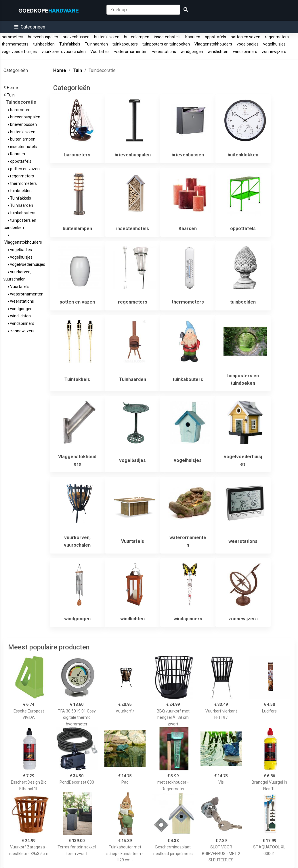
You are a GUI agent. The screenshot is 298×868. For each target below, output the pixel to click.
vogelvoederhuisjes (19, 52)
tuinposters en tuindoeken (166, 44)
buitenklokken (107, 37)
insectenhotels (167, 37)
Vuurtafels (100, 52)
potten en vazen (246, 37)
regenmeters (277, 37)
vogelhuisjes (274, 44)
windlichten (218, 52)
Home (13, 88)
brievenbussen (76, 37)
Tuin (12, 95)
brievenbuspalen (43, 37)
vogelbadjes (248, 44)
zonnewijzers (274, 52)
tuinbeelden (44, 44)
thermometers (15, 44)
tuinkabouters (125, 44)
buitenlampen (137, 37)
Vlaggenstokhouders (213, 44)
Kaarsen (193, 37)
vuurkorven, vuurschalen (64, 52)
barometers (13, 37)
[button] (30, 27)
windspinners (245, 52)
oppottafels (215, 37)
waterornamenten (131, 52)
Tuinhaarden (96, 44)
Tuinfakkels (70, 44)
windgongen (192, 52)
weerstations (164, 52)
